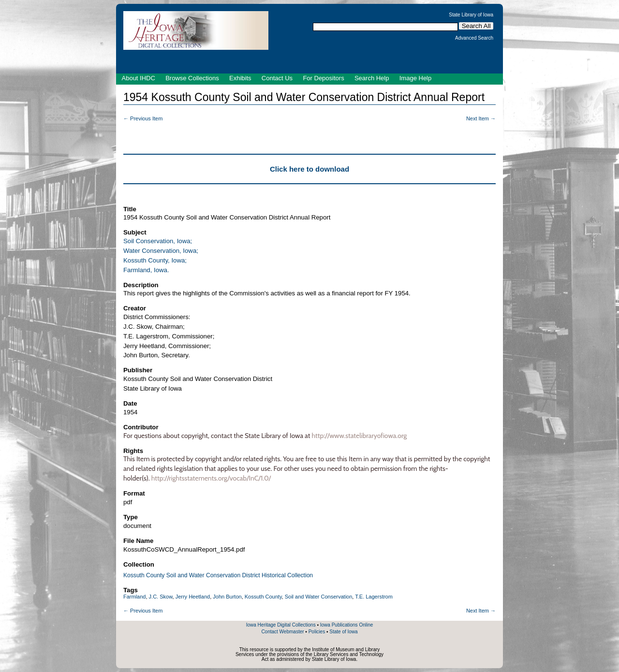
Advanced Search (474, 38)
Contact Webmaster (282, 632)
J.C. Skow (161, 597)
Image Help (415, 78)
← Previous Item (143, 118)
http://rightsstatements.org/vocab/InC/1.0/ (211, 478)
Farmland (134, 597)
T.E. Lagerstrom (374, 597)
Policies (317, 632)
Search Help (372, 78)
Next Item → (481, 118)
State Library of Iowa (471, 15)
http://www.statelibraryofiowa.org (360, 436)
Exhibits (240, 78)
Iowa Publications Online (347, 625)
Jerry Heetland (193, 597)
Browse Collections (192, 78)
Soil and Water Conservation (319, 597)
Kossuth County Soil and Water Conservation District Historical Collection (218, 575)
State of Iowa (343, 632)
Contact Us (277, 78)
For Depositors (323, 78)
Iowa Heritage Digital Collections (281, 625)
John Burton (227, 597)
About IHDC (139, 78)
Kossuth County (263, 597)
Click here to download (309, 169)
